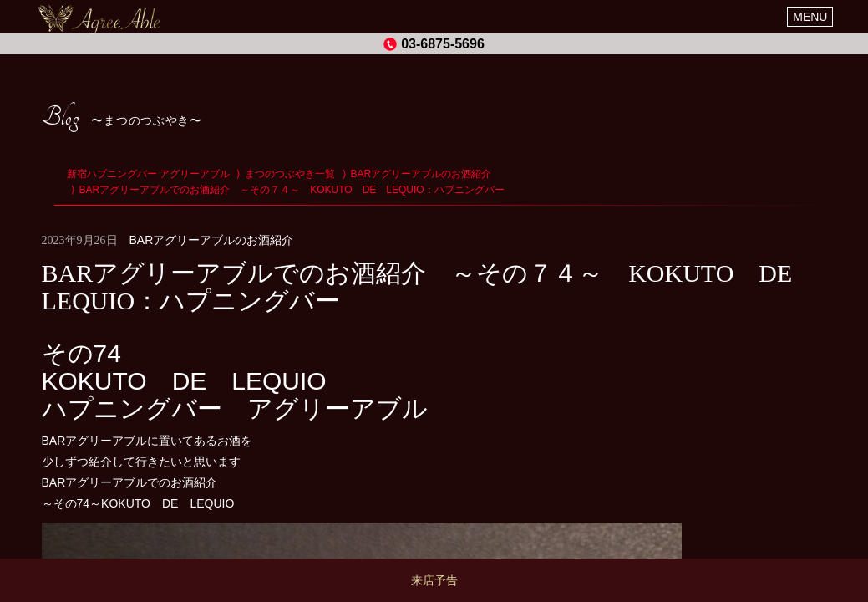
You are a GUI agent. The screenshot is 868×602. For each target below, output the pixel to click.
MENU (810, 17)
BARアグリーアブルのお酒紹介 (212, 240)
